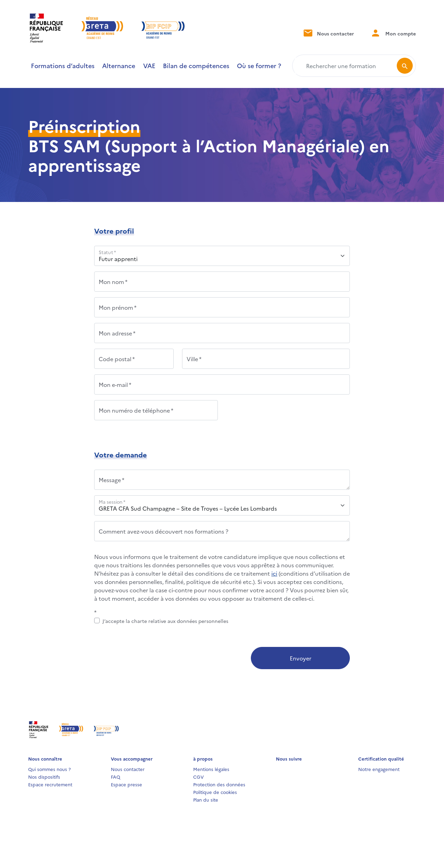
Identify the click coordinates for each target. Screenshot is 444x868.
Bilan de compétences (196, 66)
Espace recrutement (50, 784)
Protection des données (219, 784)
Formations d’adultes (63, 66)
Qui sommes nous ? (50, 769)
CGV (199, 777)
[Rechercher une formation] (346, 66)
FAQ (116, 777)
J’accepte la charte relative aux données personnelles (165, 621)
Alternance (119, 66)
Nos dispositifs (44, 777)
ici (274, 573)
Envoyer (301, 658)
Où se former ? (259, 66)
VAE (149, 66)
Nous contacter (328, 33)
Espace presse (126, 784)
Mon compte (393, 33)
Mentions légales (211, 769)
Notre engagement (379, 769)
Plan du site (206, 800)
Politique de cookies (215, 792)
